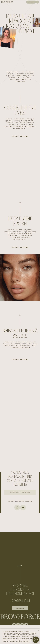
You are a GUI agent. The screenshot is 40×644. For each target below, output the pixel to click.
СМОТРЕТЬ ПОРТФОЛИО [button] (20, 136)
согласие (16, 638)
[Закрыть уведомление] (38, 630)
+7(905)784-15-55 (20, 601)
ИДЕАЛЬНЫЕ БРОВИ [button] (20, 221)
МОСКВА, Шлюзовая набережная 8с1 (20, 590)
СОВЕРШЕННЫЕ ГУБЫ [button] (20, 110)
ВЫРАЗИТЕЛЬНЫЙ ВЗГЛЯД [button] (20, 333)
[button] (20, 492)
